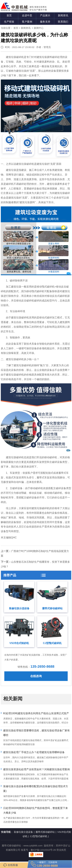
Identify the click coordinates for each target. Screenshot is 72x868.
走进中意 (27, 15)
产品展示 (45, 15)
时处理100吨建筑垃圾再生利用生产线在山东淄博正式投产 (36, 713)
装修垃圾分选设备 (19, 608)
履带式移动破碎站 (52, 608)
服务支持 (45, 22)
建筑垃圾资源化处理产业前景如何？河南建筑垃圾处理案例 (36, 769)
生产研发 (9, 22)
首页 (9, 15)
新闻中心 (39, 28)
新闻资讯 (63, 15)
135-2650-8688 (42, 666)
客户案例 (27, 22)
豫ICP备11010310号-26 (43, 850)
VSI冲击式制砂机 (19, 643)
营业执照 (61, 850)
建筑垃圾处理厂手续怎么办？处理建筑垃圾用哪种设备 (34, 752)
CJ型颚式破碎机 (52, 643)
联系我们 (63, 22)
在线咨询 (36, 676)
